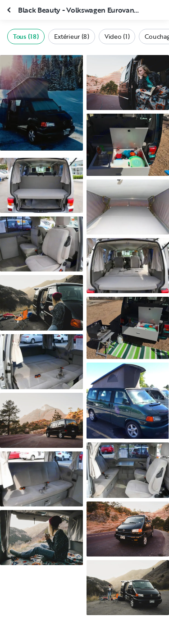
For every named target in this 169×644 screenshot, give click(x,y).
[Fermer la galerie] (10, 10)
